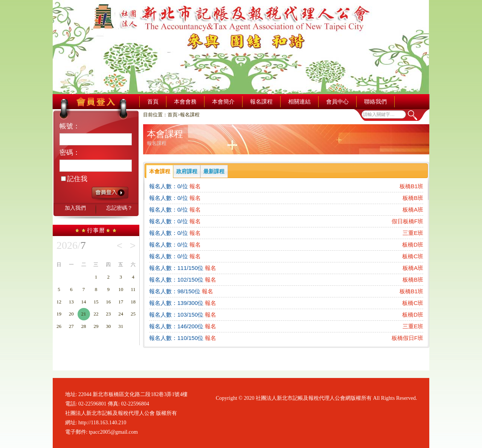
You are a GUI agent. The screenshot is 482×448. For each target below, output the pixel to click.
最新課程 (214, 171)
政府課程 (187, 171)
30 (108, 326)
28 (84, 326)
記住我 (74, 179)
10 (121, 289)
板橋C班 (413, 256)
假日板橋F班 (407, 221)
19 (59, 314)
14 (84, 302)
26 (59, 326)
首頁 (153, 102)
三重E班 (413, 233)
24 (121, 314)
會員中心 (337, 102)
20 (71, 314)
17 (121, 302)
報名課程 (261, 102)
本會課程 (160, 171)
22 (96, 314)
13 (71, 302)
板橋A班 (413, 210)
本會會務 (185, 102)
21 (84, 314)
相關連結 (299, 102)
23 (108, 314)
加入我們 (75, 208)
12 (59, 302)
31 (121, 326)
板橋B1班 (411, 186)
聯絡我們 (375, 102)
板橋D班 (413, 245)
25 (133, 314)
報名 (195, 186)
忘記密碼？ (119, 208)
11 (133, 289)
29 (96, 326)
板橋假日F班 (407, 338)
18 (133, 302)
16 (108, 302)
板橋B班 (413, 198)
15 (96, 302)
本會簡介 (223, 102)
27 (71, 326)
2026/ (71, 245)
